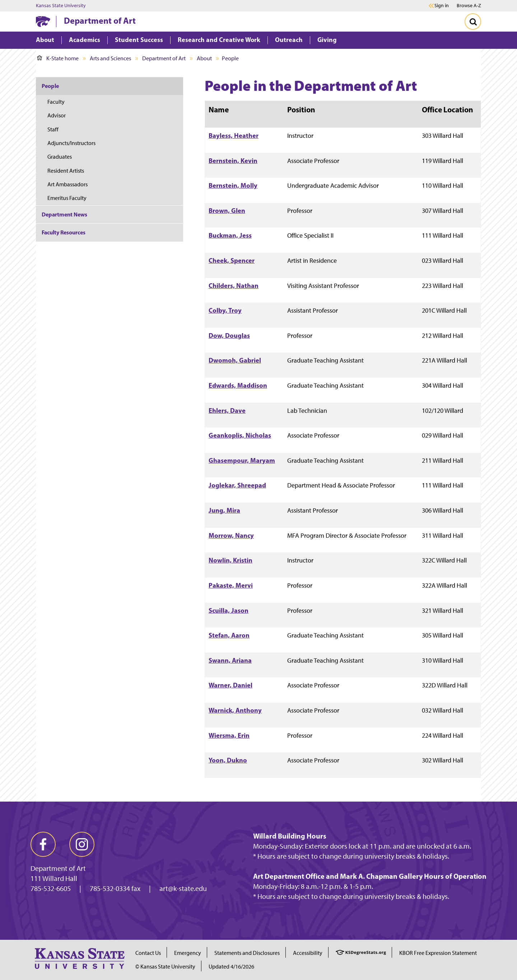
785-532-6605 (51, 888)
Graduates (60, 157)
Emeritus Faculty (67, 198)
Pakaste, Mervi (231, 585)
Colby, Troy (225, 310)
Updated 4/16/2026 (231, 967)
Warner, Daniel (230, 685)
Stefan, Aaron (229, 635)
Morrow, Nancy (231, 535)
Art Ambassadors (67, 184)
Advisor (57, 115)
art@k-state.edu (183, 888)
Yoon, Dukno (228, 760)
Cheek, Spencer (232, 260)
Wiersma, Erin (229, 735)
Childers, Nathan (234, 286)
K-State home (58, 58)
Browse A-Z (469, 6)
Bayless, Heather (234, 136)
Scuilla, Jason (229, 610)
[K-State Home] (43, 21)
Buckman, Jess (230, 235)
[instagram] (82, 844)
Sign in (442, 6)
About (204, 58)
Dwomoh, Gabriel (235, 360)
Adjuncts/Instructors (71, 143)
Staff (53, 129)
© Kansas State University (165, 967)
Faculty (56, 102)
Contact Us (148, 953)
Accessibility (308, 953)
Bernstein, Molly (233, 185)
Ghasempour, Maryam (242, 460)
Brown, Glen (227, 211)
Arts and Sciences (110, 58)
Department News (64, 214)
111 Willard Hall (54, 878)
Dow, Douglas (229, 335)
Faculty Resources (64, 232)
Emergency (188, 953)
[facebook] (43, 844)
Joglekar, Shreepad (237, 485)
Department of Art (100, 20)
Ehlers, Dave (227, 410)
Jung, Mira (224, 510)
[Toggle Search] (473, 22)
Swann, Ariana (230, 660)
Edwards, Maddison (238, 385)
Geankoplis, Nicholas (240, 435)
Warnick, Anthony (235, 710)
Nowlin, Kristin (230, 560)
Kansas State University (61, 6)
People (50, 86)
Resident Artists (66, 171)
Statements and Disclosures (247, 953)
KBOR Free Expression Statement (438, 953)
